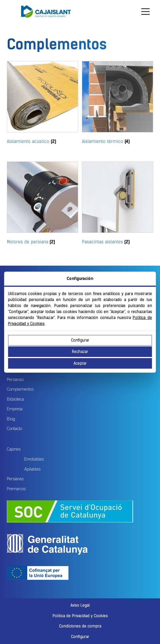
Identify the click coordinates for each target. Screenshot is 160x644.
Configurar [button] (80, 637)
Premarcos (16, 489)
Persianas (15, 379)
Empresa (15, 409)
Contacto (14, 429)
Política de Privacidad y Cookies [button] (80, 616)
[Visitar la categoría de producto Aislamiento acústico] (42, 104)
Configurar (80, 340)
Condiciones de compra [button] (80, 626)
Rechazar (80, 352)
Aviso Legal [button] (80, 605)
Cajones (14, 449)
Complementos (20, 389)
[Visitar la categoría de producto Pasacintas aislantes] (118, 204)
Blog (11, 419)
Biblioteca (15, 399)
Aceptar (80, 363)
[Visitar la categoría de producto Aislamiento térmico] (118, 104)
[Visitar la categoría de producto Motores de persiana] (42, 204)
